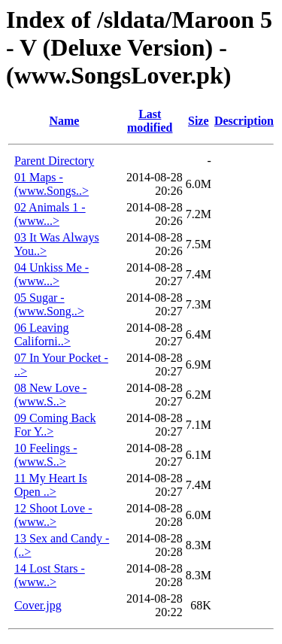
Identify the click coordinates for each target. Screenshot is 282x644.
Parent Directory (54, 161)
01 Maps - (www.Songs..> (52, 184)
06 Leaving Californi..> (42, 334)
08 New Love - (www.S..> (50, 395)
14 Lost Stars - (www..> (50, 575)
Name (64, 121)
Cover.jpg (38, 605)
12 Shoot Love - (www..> (53, 515)
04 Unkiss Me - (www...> (52, 274)
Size (199, 121)
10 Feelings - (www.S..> (46, 455)
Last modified (150, 121)
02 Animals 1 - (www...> (50, 214)
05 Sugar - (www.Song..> (49, 304)
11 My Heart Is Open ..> (51, 485)
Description (244, 121)
